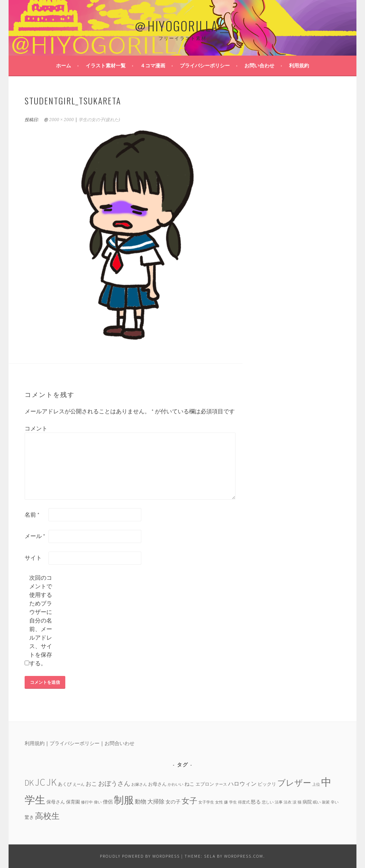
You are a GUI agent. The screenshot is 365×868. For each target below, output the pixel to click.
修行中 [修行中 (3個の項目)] (87, 802)
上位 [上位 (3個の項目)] (316, 784)
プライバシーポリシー (205, 66)
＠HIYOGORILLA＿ (183, 25)
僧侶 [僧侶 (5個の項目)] (108, 802)
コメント (36, 428)
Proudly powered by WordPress (140, 856)
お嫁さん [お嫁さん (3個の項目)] (139, 784)
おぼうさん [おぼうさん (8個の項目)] (114, 783)
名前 (32, 515)
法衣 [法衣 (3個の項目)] (288, 802)
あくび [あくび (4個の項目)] (65, 784)
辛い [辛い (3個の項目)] (335, 802)
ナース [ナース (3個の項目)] (221, 784)
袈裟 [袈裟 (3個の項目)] (326, 802)
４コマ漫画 (153, 66)
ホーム (64, 66)
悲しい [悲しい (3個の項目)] (268, 802)
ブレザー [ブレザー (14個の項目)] (294, 783)
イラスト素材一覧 (106, 66)
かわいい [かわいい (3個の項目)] (176, 784)
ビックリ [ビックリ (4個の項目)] (267, 784)
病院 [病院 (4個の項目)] (307, 802)
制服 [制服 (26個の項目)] (124, 800)
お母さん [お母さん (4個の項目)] (157, 784)
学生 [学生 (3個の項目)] (233, 802)
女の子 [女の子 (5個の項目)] (173, 802)
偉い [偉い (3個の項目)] (98, 802)
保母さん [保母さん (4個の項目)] (56, 802)
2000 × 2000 (62, 120)
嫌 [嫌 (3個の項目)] (226, 802)
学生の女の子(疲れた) (99, 120)
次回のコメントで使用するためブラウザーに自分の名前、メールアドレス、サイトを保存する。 (41, 620)
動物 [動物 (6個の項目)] (141, 801)
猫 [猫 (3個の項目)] (300, 802)
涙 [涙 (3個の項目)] (295, 802)
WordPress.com (244, 856)
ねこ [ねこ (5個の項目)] (189, 784)
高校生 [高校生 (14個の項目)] (47, 816)
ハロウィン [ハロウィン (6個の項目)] (242, 784)
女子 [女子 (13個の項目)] (189, 801)
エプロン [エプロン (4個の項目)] (205, 784)
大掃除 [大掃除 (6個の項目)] (156, 801)
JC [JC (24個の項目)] (40, 782)
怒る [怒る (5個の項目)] (256, 802)
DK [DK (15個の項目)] (29, 783)
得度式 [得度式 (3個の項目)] (244, 802)
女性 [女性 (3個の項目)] (219, 802)
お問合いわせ (120, 743)
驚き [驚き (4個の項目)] (29, 817)
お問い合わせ (259, 66)
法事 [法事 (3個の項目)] (279, 802)
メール (35, 536)
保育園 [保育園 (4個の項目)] (73, 802)
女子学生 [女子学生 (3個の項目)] (206, 802)
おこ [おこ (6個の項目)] (91, 784)
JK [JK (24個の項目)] (52, 782)
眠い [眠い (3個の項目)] (317, 802)
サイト (33, 558)
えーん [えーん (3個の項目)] (79, 784)
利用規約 (299, 66)
